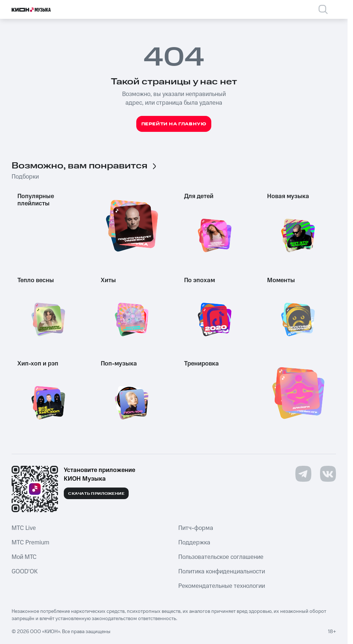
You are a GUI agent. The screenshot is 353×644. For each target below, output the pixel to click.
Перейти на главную (174, 124)
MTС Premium (30, 543)
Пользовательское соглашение (221, 557)
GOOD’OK (25, 572)
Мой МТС (24, 557)
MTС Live (24, 528)
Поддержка (194, 543)
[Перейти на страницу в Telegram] (303, 474)
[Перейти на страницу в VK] (328, 474)
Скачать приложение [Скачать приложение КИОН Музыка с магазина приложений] (96, 494)
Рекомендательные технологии (222, 586)
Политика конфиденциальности (222, 572)
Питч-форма (196, 528)
